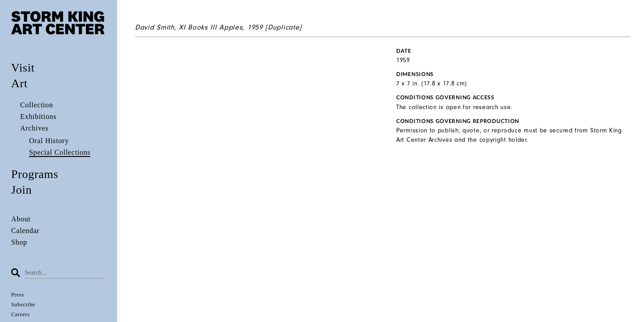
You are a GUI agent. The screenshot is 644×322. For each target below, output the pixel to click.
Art (19, 83)
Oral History (49, 141)
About (21, 219)
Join (21, 190)
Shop (19, 242)
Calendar (25, 231)
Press (18, 295)
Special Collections (60, 152)
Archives (34, 128)
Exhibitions (38, 117)
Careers (21, 314)
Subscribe (23, 305)
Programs (35, 174)
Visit (23, 68)
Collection (37, 105)
